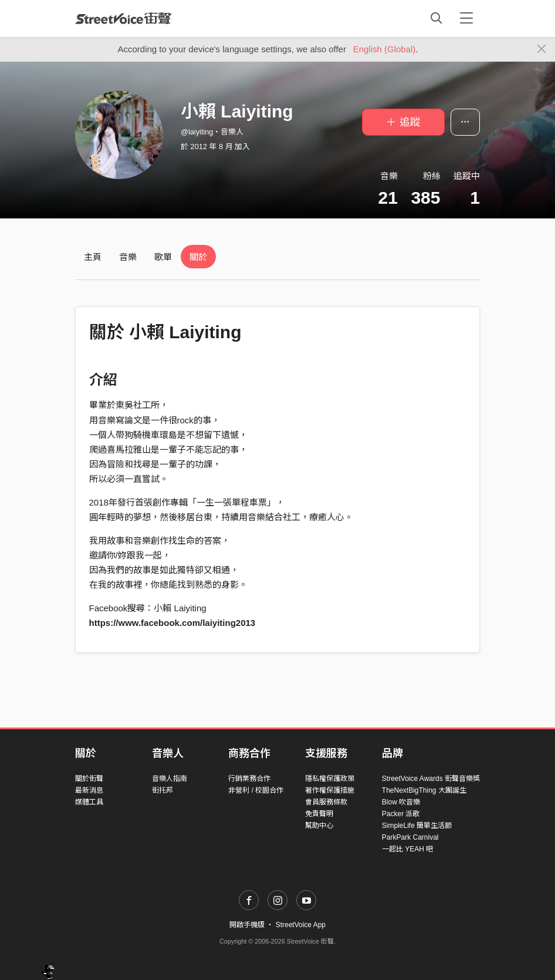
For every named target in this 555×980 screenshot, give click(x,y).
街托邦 (163, 790)
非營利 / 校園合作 (256, 790)
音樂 (128, 257)
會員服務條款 (326, 802)
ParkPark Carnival (410, 837)
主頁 (93, 257)
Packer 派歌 (401, 814)
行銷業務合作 (249, 779)
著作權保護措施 (330, 790)
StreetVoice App (301, 925)
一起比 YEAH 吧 (407, 849)
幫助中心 (319, 826)
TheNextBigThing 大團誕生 (424, 790)
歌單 (163, 257)
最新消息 (89, 790)
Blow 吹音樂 (401, 802)
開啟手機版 (247, 925)
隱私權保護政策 (330, 779)
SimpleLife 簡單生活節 (417, 826)
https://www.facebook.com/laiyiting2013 (172, 623)
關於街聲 (89, 779)
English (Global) (385, 49)
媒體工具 (89, 802)
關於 (198, 257)
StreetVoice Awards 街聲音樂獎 (431, 779)
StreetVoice (123, 18)
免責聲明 (319, 814)
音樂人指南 (170, 779)
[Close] (542, 49)
